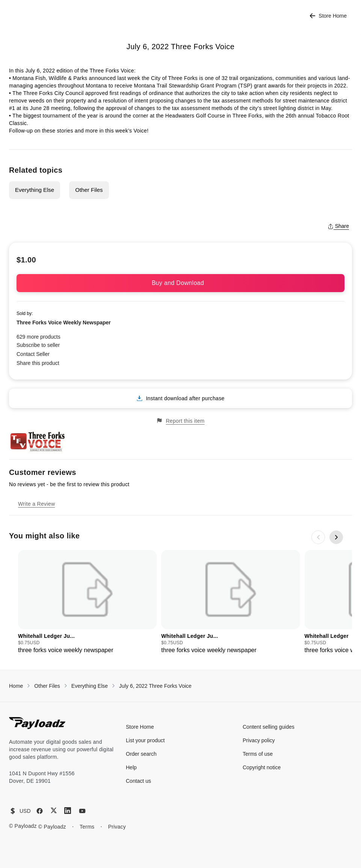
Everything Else (35, 190)
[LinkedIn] (68, 811)
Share (338, 226)
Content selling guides (269, 727)
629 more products (39, 337)
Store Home (328, 16)
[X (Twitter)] (54, 810)
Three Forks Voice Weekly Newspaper (64, 322)
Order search (141, 754)
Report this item (180, 421)
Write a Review (36, 504)
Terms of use (258, 754)
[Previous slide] (318, 537)
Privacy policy (259, 740)
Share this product (38, 363)
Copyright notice (262, 767)
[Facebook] (40, 811)
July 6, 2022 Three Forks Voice (155, 686)
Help (131, 767)
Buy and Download (181, 283)
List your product (145, 740)
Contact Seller (33, 354)
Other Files (89, 190)
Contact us (138, 781)
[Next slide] (336, 537)
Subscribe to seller (38, 345)
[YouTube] (82, 811)
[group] (87, 602)
